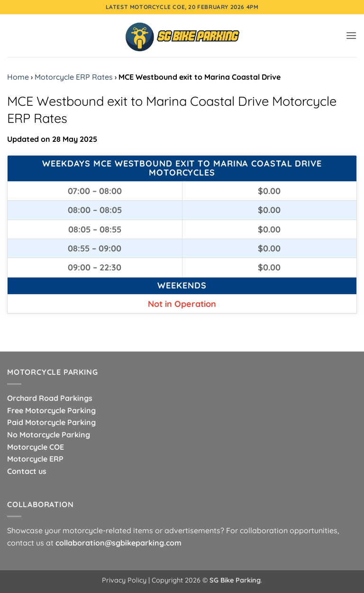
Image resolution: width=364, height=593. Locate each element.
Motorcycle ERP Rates (74, 77)
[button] (351, 35)
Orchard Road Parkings (50, 398)
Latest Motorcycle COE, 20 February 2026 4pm (182, 7)
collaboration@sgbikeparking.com (118, 543)
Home (18, 77)
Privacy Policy (124, 580)
